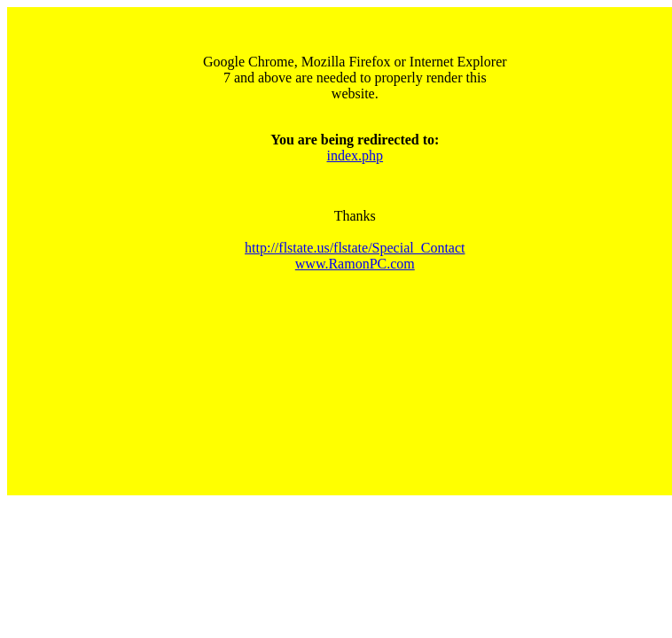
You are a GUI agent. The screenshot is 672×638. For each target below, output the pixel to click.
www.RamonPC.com (355, 264)
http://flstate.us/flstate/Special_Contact (355, 248)
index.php (356, 156)
